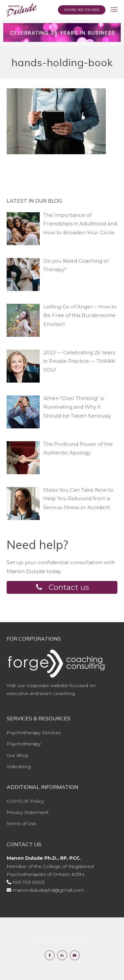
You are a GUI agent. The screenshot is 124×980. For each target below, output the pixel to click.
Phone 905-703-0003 (82, 10)
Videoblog (19, 766)
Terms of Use (21, 823)
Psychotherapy (24, 744)
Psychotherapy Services (34, 733)
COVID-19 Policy (25, 801)
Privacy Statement (28, 812)
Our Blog (17, 755)
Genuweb (79, 940)
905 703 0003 (29, 882)
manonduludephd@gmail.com (48, 890)
